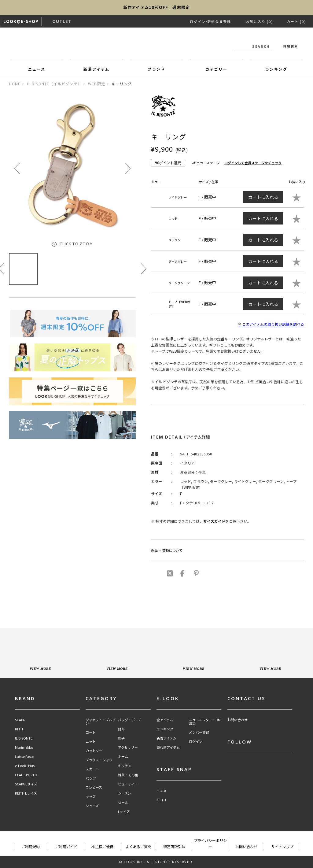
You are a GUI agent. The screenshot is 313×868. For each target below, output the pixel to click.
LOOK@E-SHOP (21, 21)
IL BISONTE (24, 738)
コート (91, 732)
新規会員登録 (219, 21)
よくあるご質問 (138, 846)
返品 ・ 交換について (167, 550)
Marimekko (24, 747)
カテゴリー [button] (216, 69)
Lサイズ (124, 812)
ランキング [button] (276, 69)
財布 (121, 729)
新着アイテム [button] (96, 69)
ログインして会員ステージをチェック (253, 163)
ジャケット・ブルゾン (101, 721)
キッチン (125, 766)
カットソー (94, 751)
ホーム (123, 757)
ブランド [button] (156, 69)
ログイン (198, 21)
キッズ (91, 797)
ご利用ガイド (66, 846)
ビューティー (128, 784)
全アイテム (165, 720)
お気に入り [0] (259, 21)
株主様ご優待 (102, 846)
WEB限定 (97, 84)
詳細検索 (291, 46)
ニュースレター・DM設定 (205, 721)
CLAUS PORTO (26, 775)
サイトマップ (282, 846)
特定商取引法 (174, 846)
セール (123, 802)
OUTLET (62, 21)
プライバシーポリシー (210, 843)
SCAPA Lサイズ (26, 784)
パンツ (91, 778)
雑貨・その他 (128, 775)
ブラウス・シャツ (99, 760)
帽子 (121, 738)
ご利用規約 (31, 846)
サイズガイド (214, 521)
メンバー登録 (199, 732)
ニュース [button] (37, 69)
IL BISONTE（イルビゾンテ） (54, 84)
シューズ (92, 806)
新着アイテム (166, 738)
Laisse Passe (24, 757)
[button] (128, 168)
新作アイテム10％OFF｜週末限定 (156, 7)
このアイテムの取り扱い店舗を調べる (271, 324)
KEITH (20, 729)
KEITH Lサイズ (26, 793)
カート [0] (296, 21)
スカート (92, 769)
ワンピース (94, 787)
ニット (91, 742)
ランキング (165, 729)
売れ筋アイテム (168, 747)
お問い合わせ (238, 720)
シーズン (125, 793)
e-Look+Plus (25, 766)
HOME (15, 84)
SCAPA (20, 720)
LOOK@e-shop (156, 45)
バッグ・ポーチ (130, 720)
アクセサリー (128, 747)
